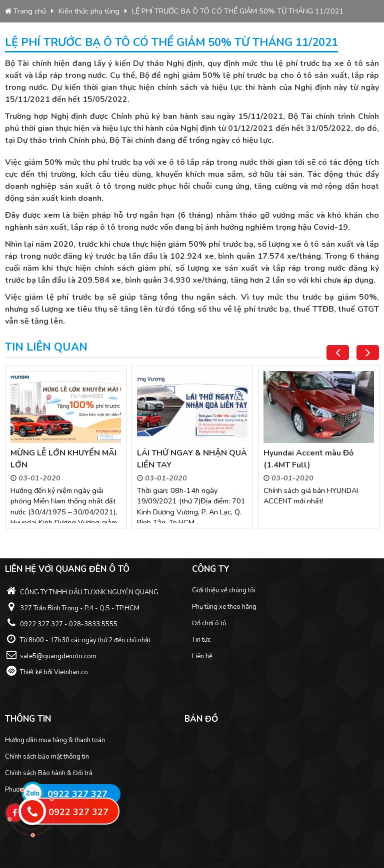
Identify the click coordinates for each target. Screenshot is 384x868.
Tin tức (201, 640)
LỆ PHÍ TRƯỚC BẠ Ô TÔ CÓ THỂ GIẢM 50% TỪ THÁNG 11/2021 (238, 11)
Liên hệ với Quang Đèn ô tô (67, 569)
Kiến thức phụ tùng (89, 11)
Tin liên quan (46, 347)
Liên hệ (202, 656)
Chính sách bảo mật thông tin (47, 757)
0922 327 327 (77, 794)
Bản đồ (201, 719)
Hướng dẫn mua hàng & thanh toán (55, 740)
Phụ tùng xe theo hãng (224, 607)
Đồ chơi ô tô (209, 623)
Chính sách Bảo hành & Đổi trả (49, 773)
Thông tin (28, 719)
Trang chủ (25, 11)
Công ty (211, 569)
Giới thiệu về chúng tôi (224, 590)
